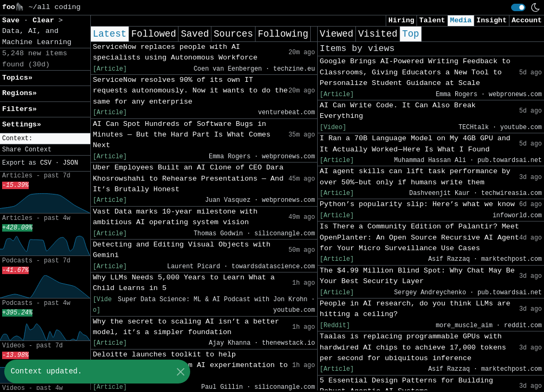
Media (461, 20)
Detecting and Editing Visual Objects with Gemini (182, 250)
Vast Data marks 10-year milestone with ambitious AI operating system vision (175, 217)
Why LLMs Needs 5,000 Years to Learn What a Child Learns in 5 (184, 283)
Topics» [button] (17, 78)
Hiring (401, 20)
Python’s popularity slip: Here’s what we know (417, 204)
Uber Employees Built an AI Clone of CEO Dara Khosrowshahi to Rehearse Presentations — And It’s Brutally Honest (188, 178)
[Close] (180, 372)
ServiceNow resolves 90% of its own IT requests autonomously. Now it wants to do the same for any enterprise (190, 91)
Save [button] (13, 20)
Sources (233, 34)
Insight (492, 20)
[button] (45, 139)
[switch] (518, 7)
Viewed (337, 34)
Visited (378, 34)
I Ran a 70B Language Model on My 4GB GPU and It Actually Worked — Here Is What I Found (415, 144)
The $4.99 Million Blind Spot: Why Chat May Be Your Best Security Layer (417, 276)
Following (283, 34)
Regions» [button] (19, 93)
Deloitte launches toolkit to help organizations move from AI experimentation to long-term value (190, 365)
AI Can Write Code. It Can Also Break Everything (398, 111)
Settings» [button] (22, 125)
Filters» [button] (19, 109)
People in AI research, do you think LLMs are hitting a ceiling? (415, 309)
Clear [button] (45, 20)
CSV (45, 163)
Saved (195, 34)
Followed (154, 34)
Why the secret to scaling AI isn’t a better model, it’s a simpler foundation (186, 327)
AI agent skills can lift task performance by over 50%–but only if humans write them (415, 177)
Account (527, 20)
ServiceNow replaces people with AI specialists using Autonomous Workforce (175, 52)
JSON (70, 163)
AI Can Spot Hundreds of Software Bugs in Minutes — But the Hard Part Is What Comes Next (182, 135)
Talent (432, 20)
